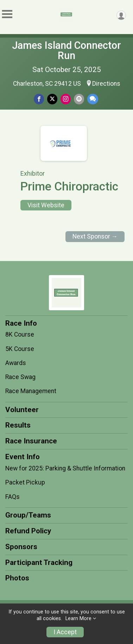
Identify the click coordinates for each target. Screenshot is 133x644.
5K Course (20, 349)
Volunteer (22, 410)
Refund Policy (28, 531)
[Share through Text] (93, 99)
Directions (106, 84)
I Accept (65, 632)
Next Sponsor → (95, 236)
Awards (16, 363)
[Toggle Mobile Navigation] (7, 14)
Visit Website (46, 205)
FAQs (12, 497)
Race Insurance (31, 441)
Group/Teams (28, 515)
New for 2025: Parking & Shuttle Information (65, 468)
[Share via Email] (79, 99)
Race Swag (20, 377)
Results (18, 425)
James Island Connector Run (66, 50)
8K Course (20, 334)
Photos (17, 578)
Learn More (78, 619)
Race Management (31, 391)
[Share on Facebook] (39, 99)
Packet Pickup (25, 482)
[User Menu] (121, 15)
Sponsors (21, 547)
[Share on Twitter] (52, 99)
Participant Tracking (39, 562)
